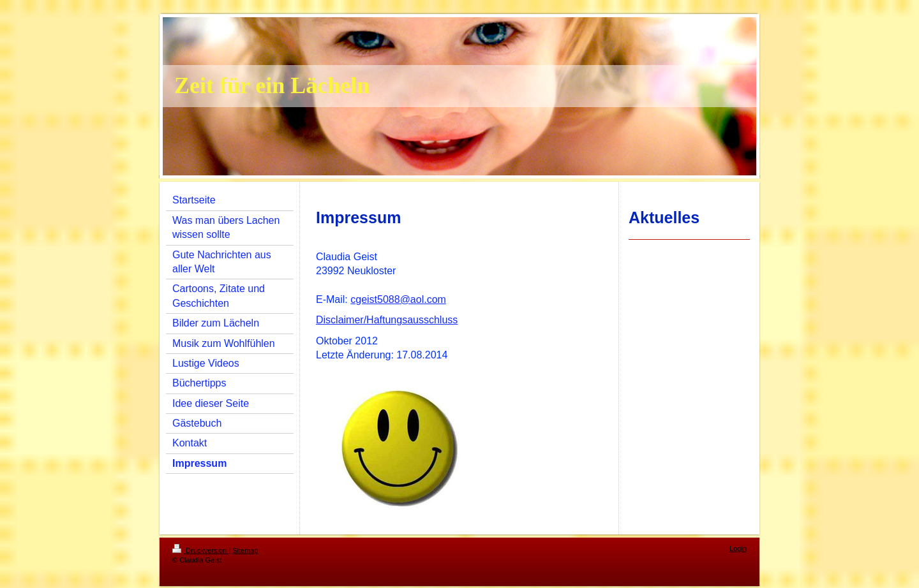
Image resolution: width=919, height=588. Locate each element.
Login (738, 548)
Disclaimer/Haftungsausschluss (387, 320)
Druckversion (200, 550)
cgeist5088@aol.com (398, 299)
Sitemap (245, 550)
